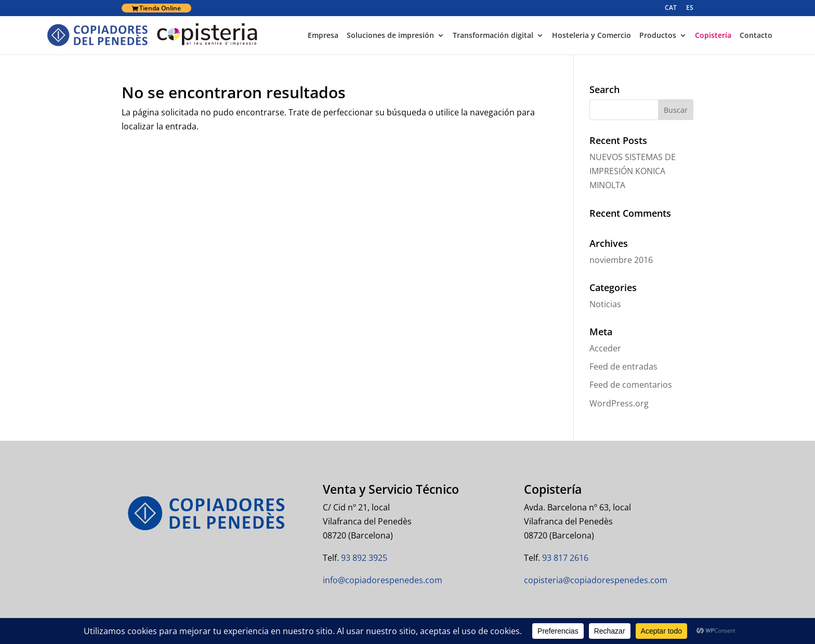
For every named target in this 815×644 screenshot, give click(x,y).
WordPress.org (619, 403)
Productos (658, 36)
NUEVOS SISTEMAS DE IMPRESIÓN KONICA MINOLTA (633, 171)
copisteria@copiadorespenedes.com (596, 580)
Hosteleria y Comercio (591, 36)
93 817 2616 (564, 558)
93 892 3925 (363, 558)
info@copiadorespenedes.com (383, 580)
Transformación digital (493, 36)
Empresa (323, 36)
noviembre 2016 (621, 260)
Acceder (605, 348)
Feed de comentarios (631, 385)
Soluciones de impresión (390, 36)
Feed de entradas (623, 366)
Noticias (605, 304)
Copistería (713, 36)
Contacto (756, 36)
